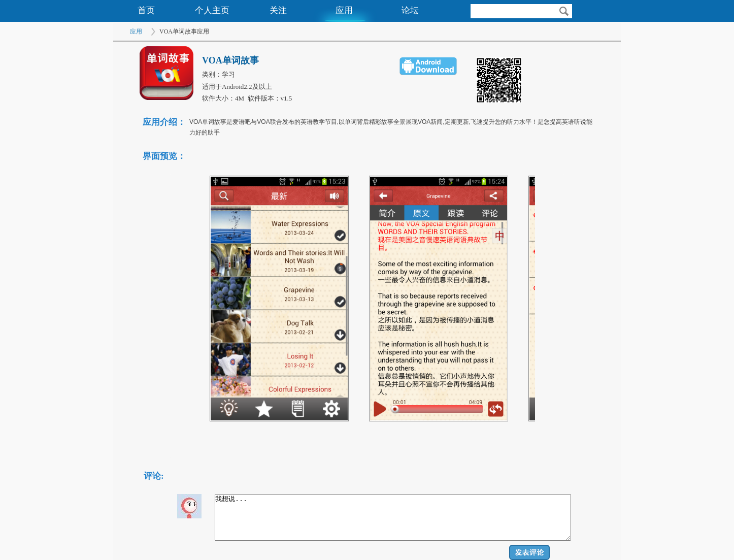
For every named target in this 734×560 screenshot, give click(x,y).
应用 (344, 10)
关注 (278, 10)
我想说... (393, 517)
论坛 (410, 10)
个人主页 (212, 10)
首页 (146, 10)
